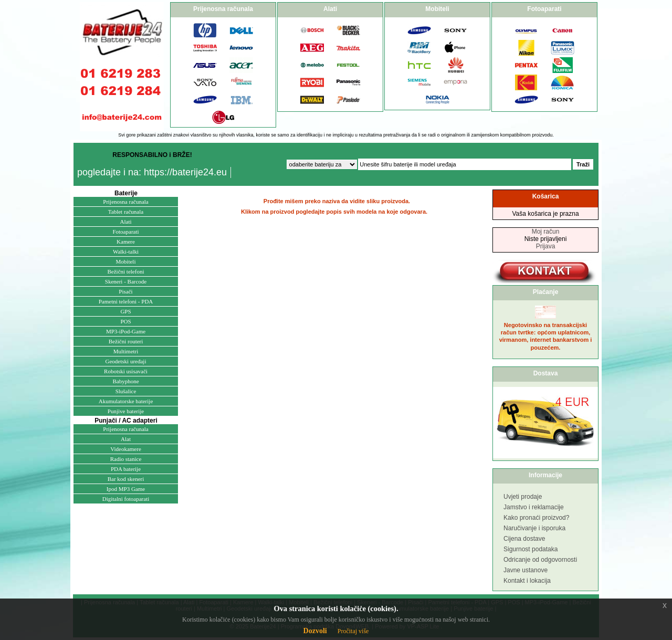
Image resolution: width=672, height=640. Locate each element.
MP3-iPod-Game (126, 331)
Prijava (546, 246)
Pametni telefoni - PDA (126, 301)
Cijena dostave (524, 539)
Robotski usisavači (126, 371)
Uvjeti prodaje (523, 497)
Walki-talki (126, 251)
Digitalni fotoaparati (126, 499)
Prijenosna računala (125, 202)
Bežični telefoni (126, 271)
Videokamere (126, 449)
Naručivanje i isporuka (534, 528)
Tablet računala (126, 212)
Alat (126, 439)
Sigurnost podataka (531, 549)
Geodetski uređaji (126, 361)
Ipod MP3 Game (126, 489)
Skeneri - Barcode (126, 281)
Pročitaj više (353, 631)
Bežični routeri (126, 341)
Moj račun (546, 232)
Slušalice (126, 391)
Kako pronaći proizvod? (536, 518)
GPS (125, 311)
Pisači (125, 291)
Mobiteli (126, 261)
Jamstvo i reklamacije (534, 507)
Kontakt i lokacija (527, 581)
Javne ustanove (526, 570)
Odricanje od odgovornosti (540, 560)
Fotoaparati (125, 232)
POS (125, 321)
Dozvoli (315, 631)
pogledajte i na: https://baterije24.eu (152, 172)
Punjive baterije (126, 411)
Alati (126, 222)
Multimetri (126, 351)
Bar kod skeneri (126, 479)
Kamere (126, 242)
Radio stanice (126, 459)
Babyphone (125, 381)
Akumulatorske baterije (126, 401)
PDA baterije (126, 469)
